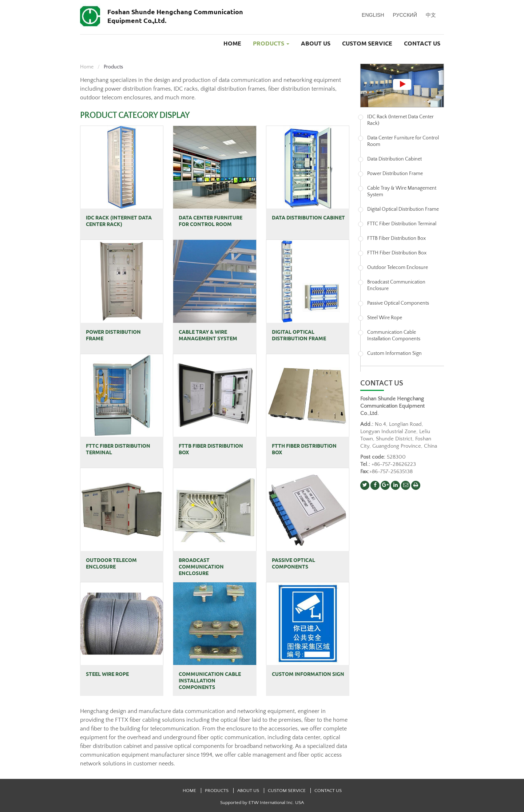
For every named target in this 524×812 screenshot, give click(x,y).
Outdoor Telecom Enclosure (111, 563)
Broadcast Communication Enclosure (201, 567)
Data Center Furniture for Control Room (211, 221)
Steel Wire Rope (107, 674)
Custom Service (367, 43)
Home (232, 43)
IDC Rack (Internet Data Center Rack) (119, 221)
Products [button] (271, 43)
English (373, 15)
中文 (431, 15)
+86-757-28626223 (394, 464)
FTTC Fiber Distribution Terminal (118, 449)
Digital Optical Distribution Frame (299, 335)
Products (217, 791)
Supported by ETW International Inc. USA (262, 803)
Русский (405, 15)
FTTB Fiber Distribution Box (211, 449)
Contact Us (422, 43)
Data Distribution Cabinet (308, 218)
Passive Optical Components (293, 563)
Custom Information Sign (308, 674)
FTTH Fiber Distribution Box (304, 449)
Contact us (382, 383)
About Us (316, 43)
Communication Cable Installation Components (210, 681)
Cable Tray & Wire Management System (208, 335)
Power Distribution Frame (113, 335)
